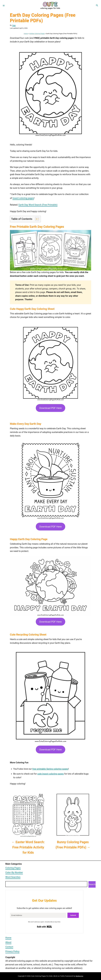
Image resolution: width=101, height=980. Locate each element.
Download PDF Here (50, 408)
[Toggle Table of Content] (36, 219)
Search (92, 884)
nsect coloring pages (24, 198)
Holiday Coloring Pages (37, 34)
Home (26, 34)
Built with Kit (44, 927)
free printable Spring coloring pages (50, 769)
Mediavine (79, 976)
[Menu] (4, 5)
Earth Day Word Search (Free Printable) (38, 205)
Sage (14, 25)
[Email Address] (38, 915)
